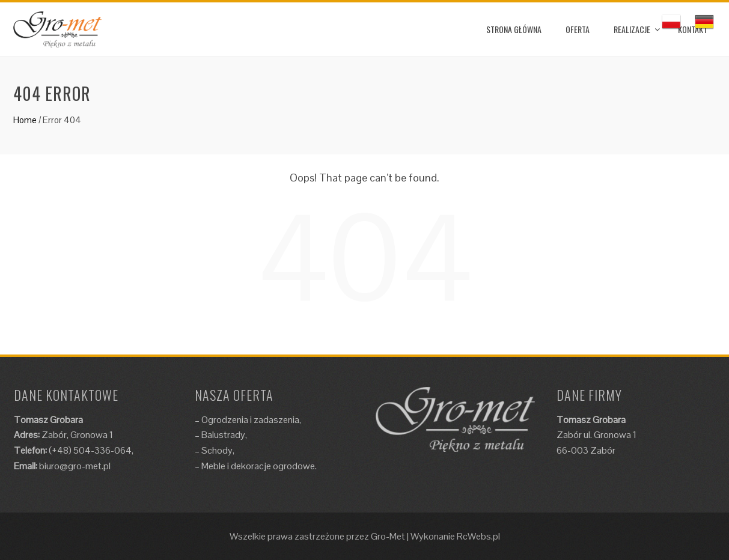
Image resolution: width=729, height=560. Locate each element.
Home (25, 120)
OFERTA (578, 29)
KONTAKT (693, 29)
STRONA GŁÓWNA (514, 29)
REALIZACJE (632, 29)
